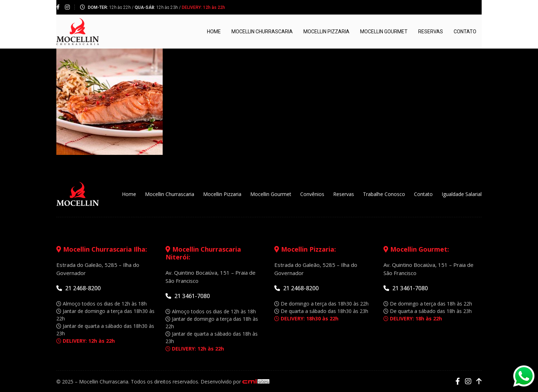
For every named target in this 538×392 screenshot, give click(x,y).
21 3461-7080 (188, 296)
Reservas (431, 32)
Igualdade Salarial (462, 194)
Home (214, 32)
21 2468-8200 (79, 288)
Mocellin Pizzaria (326, 32)
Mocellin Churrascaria (262, 32)
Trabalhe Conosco (384, 194)
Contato (465, 32)
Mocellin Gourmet (384, 32)
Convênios (312, 194)
